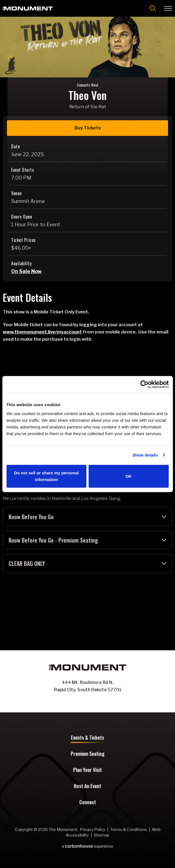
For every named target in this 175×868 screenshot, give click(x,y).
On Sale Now (26, 271)
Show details (145, 455)
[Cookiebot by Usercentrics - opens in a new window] (144, 384)
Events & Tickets (87, 738)
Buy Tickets (88, 128)
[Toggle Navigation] (168, 8)
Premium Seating (88, 754)
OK (129, 476)
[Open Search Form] (153, 8)
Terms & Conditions (129, 829)
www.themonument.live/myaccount (42, 332)
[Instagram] (93, 702)
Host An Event (87, 786)
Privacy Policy (93, 829)
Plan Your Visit (87, 770)
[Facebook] (82, 702)
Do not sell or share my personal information (47, 476)
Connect (88, 803)
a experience (87, 846)
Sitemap (102, 835)
